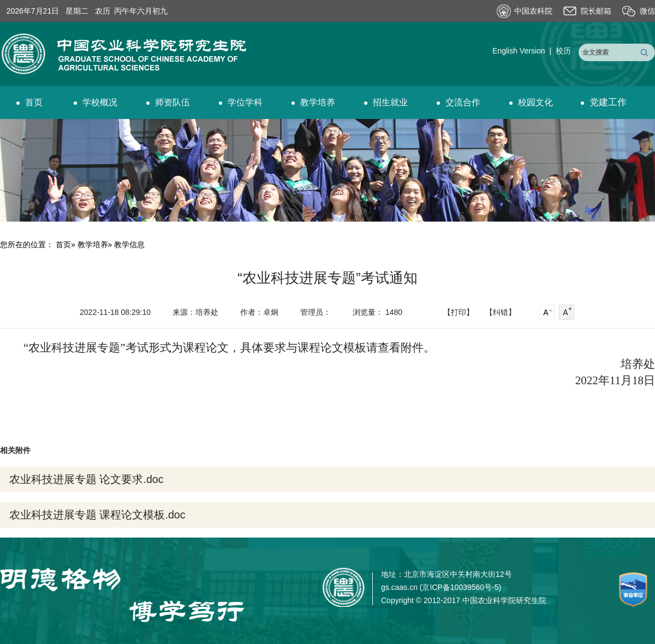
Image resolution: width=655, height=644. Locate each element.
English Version (519, 51)
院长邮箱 (596, 11)
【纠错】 (501, 312)
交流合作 (458, 102)
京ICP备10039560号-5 (460, 587)
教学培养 (313, 102)
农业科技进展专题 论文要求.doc (86, 479)
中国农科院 (533, 11)
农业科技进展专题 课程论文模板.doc (97, 515)
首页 (29, 102)
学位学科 (241, 102)
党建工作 (604, 102)
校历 (563, 51)
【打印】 (458, 312)
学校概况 (96, 102)
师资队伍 (168, 102)
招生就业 (386, 102)
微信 (647, 11)
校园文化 (531, 102)
